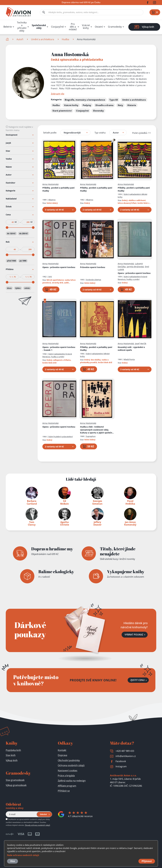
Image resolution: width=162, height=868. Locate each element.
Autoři (20, 39)
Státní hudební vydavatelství (61, 437)
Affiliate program (67, 786)
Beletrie (8, 27)
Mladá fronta (129, 359)
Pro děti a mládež (73, 27)
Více (13, 861)
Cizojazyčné (57, 27)
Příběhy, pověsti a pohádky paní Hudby (58, 189)
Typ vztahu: (100, 132)
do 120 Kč (11, 233)
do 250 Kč (24, 233)
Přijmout (147, 861)
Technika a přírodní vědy (22, 27)
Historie (132, 105)
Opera (59, 267)
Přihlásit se (64, 791)
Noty (120, 105)
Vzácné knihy (86, 27)
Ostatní (99, 27)
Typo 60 (114, 100)
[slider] (7, 227)
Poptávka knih (13, 750)
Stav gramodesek (15, 780)
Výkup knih (12, 760)
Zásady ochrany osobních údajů (37, 825)
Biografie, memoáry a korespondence (85, 100)
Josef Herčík (141, 344)
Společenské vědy (39, 27)
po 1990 (23, 261)
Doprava (62, 755)
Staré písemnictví (62, 111)
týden (18, 288)
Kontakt (62, 750)
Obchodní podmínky (69, 760)
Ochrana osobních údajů (71, 765)
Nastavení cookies (68, 771)
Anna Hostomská (50, 184)
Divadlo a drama (104, 105)
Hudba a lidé (97, 430)
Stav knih (11, 755)
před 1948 (11, 261)
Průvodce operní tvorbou (93, 267)
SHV (50, 277)
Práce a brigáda (66, 776)
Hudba (65, 39)
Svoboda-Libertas (94, 280)
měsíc (27, 288)
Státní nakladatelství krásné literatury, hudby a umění (132, 278)
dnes (9, 288)
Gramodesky (115, 27)
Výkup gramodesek (16, 785)
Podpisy (87, 105)
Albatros (52, 200)
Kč (16, 222)
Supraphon (91, 436)
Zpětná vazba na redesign (72, 781)
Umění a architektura (43, 39)
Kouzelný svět (131, 348)
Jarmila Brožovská (135, 267)
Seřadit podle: (50, 132)
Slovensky (98, 111)
